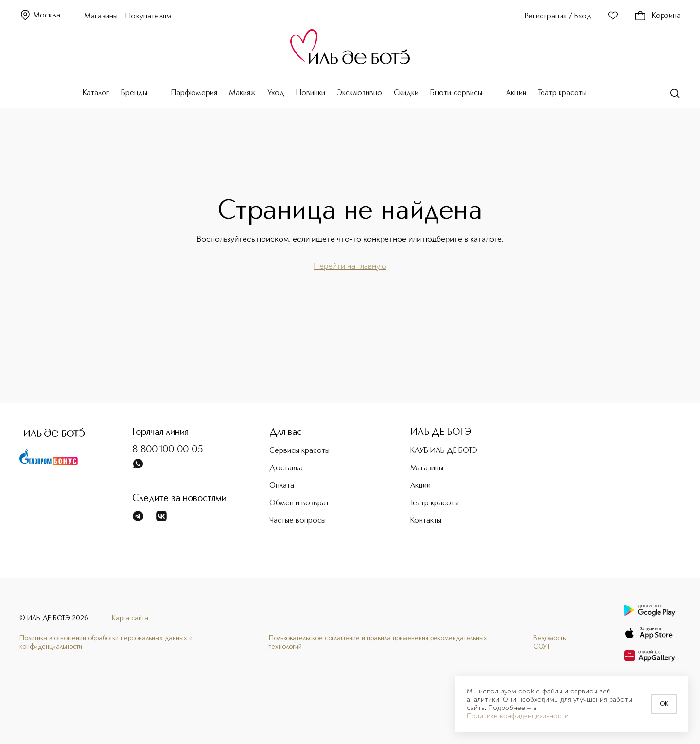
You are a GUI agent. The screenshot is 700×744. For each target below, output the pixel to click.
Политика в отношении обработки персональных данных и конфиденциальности (106, 642)
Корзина (657, 16)
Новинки (311, 93)
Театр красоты (562, 93)
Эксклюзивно (359, 93)
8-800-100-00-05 (168, 450)
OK (664, 704)
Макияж (242, 93)
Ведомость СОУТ (550, 642)
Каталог (96, 93)
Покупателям (149, 17)
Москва (40, 16)
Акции (516, 93)
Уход (276, 93)
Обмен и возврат (299, 503)
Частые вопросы (297, 521)
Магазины (101, 17)
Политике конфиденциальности (518, 716)
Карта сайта (130, 618)
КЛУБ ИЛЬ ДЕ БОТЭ (444, 451)
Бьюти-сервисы (456, 93)
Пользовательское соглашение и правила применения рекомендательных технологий (378, 642)
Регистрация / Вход (558, 17)
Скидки (406, 93)
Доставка (286, 468)
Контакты (426, 521)
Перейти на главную (350, 266)
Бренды (134, 93)
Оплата (282, 486)
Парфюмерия (194, 93)
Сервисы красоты (299, 451)
